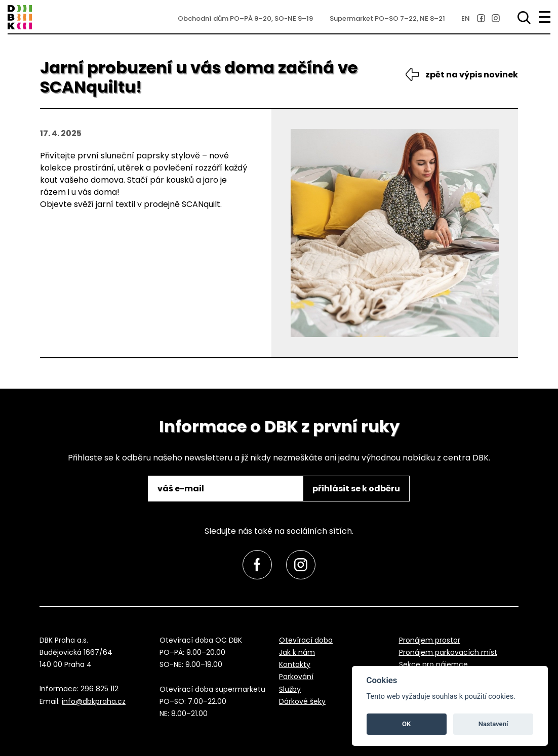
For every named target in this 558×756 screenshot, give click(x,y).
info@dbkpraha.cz (94, 701)
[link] (481, 18)
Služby (290, 689)
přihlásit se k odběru (356, 489)
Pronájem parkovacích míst (448, 652)
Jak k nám (297, 652)
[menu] (545, 17)
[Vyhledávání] (522, 18)
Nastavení (493, 724)
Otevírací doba (306, 640)
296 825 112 (99, 689)
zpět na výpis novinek (472, 75)
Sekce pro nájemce (433, 664)
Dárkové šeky (302, 701)
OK (406, 724)
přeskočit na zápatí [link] (51, 42)
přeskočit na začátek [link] (26, 727)
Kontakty (295, 664)
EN (466, 18)
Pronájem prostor (430, 640)
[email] (226, 489)
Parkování (296, 677)
